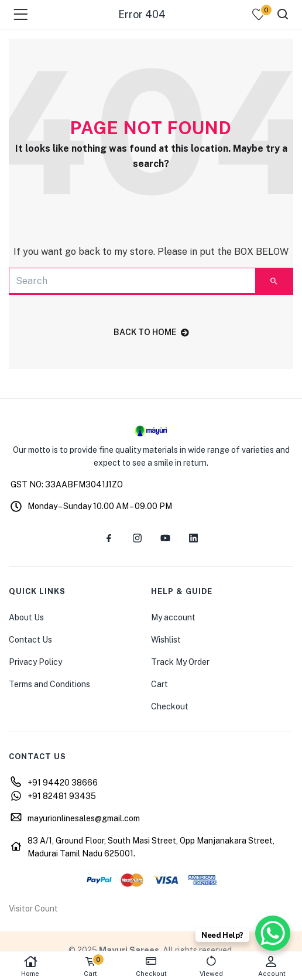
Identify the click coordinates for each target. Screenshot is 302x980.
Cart (159, 684)
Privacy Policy (35, 662)
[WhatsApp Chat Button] (273, 933)
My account (173, 617)
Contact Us (30, 640)
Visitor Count (33, 909)
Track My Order (180, 662)
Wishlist (166, 640)
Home (30, 966)
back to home (151, 332)
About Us (26, 617)
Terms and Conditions (49, 684)
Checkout (170, 706)
